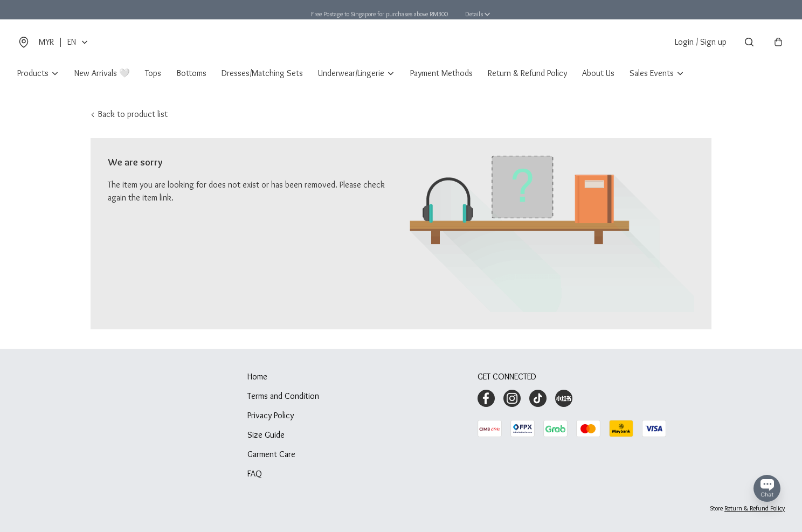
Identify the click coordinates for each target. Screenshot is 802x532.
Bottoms (191, 73)
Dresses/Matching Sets (262, 73)
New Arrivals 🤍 (102, 73)
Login (701, 42)
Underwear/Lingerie (351, 73)
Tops (153, 73)
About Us (598, 73)
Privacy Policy (271, 415)
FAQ (255, 474)
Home (257, 376)
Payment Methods (441, 73)
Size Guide (266, 435)
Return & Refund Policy (527, 73)
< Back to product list (129, 114)
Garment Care (271, 454)
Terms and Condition (283, 396)
